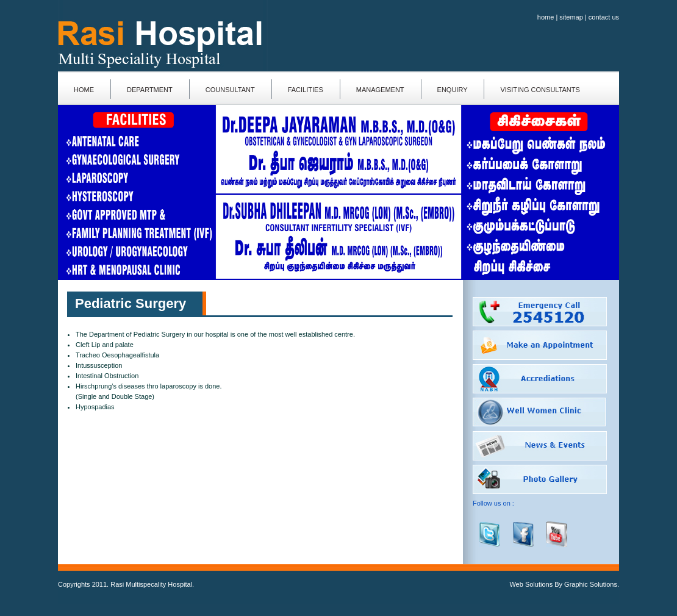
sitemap (571, 17)
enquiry (453, 90)
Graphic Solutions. (592, 584)
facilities (306, 90)
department (150, 90)
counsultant (230, 90)
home (546, 17)
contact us (604, 17)
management (380, 90)
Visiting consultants (540, 90)
